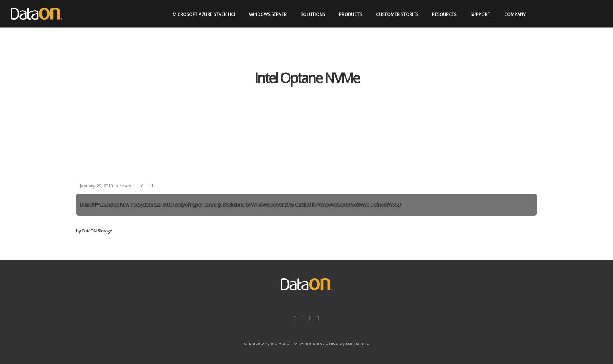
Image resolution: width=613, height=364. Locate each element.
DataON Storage (94, 231)
